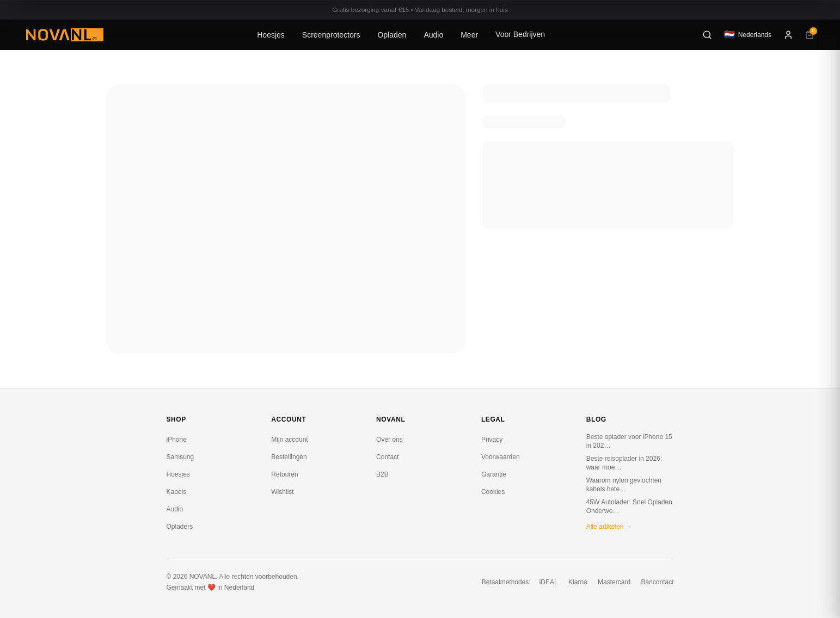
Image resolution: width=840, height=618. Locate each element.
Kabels (177, 492)
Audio (433, 35)
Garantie (494, 474)
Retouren (284, 474)
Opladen (392, 35)
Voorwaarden (501, 457)
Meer (469, 35)
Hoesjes (271, 35)
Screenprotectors (331, 35)
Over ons (390, 440)
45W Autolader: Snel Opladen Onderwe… (629, 506)
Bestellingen (289, 457)
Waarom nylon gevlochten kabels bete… (624, 485)
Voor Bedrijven (520, 34)
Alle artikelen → (609, 527)
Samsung (180, 457)
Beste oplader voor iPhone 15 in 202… (629, 441)
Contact (387, 457)
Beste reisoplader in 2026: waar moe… (624, 463)
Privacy (492, 440)
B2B (382, 474)
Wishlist (282, 492)
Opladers (180, 527)
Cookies (493, 492)
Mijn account (289, 440)
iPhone (177, 440)
